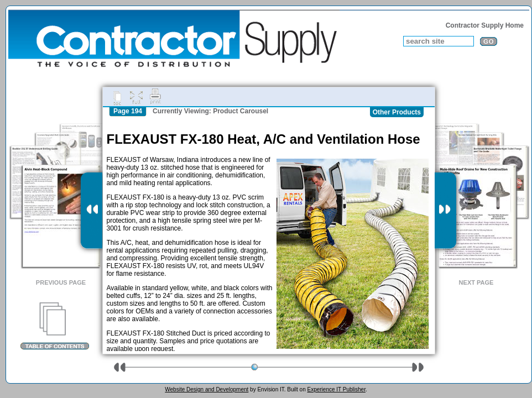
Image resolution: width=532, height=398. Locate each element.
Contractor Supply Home (485, 25)
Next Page (476, 282)
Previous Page (61, 282)
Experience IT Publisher (336, 389)
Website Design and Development (207, 389)
